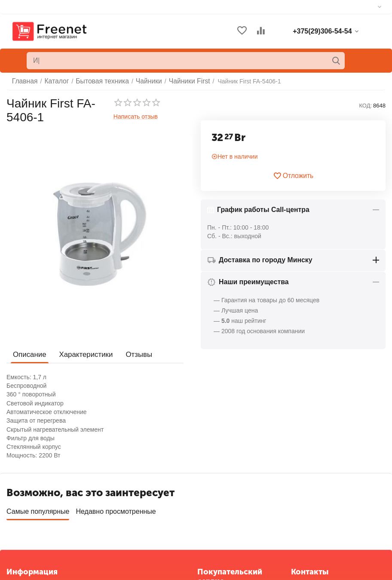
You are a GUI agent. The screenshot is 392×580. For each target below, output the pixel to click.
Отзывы (134, 354)
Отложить (293, 176)
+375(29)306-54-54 (317, 498)
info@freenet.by (312, 540)
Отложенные (215, 510)
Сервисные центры (224, 537)
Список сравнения (223, 523)
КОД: (365, 106)
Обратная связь (29, 501)
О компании (23, 488)
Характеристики (83, 354)
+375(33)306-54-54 (317, 509)
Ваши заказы (216, 497)
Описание (29, 354)
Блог (13, 540)
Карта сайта (23, 527)
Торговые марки (29, 514)
